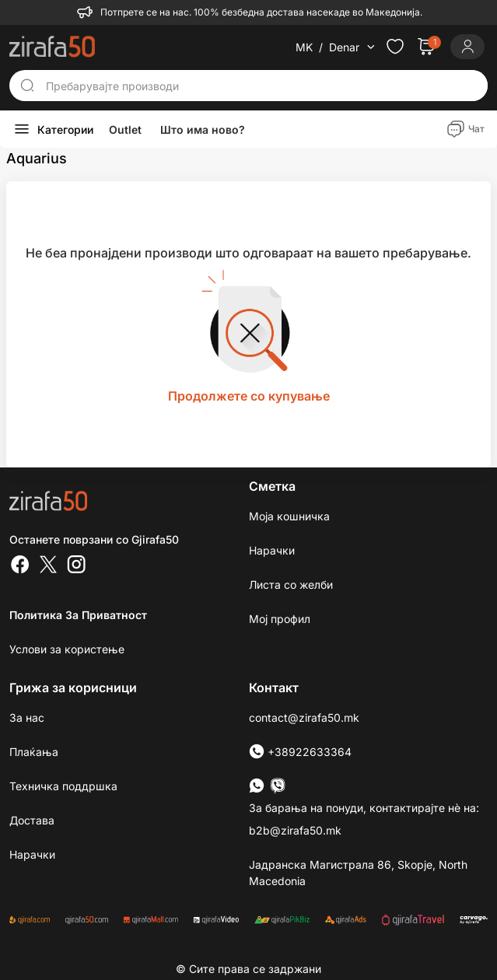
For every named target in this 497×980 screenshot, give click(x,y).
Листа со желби (291, 584)
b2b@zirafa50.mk (295, 830)
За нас (27, 717)
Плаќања (34, 752)
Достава (32, 820)
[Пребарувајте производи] (262, 86)
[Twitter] (48, 566)
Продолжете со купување (249, 396)
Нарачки (272, 550)
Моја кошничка (289, 516)
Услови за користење (67, 649)
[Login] (467, 47)
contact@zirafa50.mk (304, 717)
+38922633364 (300, 752)
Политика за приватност (78, 615)
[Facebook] (20, 566)
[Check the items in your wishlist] (395, 47)
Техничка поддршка (63, 786)
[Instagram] (76, 566)
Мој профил (280, 619)
